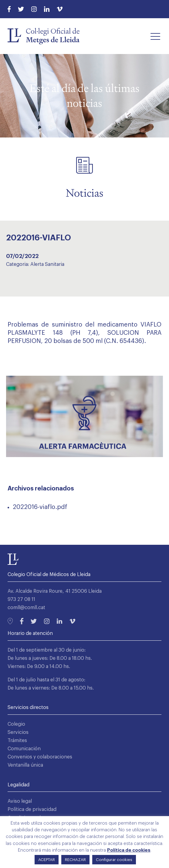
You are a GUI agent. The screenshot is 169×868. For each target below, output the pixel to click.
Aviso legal (20, 801)
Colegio (16, 724)
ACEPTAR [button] (47, 860)
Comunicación (24, 749)
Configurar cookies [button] (114, 860)
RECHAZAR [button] (75, 860)
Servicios (18, 732)
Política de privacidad (32, 809)
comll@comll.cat (26, 608)
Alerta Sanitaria (47, 264)
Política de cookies (129, 850)
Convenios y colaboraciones (40, 757)
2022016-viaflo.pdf (40, 507)
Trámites (17, 741)
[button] (155, 36)
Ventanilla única (25, 765)
